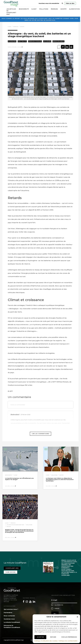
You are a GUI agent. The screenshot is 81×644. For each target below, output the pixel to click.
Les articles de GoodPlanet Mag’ (11, 12)
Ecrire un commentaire (18, 405)
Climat (34, 9)
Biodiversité (24, 9)
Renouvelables (58, 41)
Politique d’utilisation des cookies (46, 641)
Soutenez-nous (9, 619)
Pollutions (44, 9)
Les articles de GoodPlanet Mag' (16, 525)
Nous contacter (9, 616)
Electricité (22, 41)
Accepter (40, 637)
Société (63, 9)
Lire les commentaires (40, 434)
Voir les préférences (69, 637)
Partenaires (8, 613)
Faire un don (70, 3)
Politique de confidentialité (68, 641)
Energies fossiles (35, 41)
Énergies (54, 9)
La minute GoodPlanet (12, 622)
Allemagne (12, 41)
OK (55, 614)
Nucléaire (47, 41)
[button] (77, 617)
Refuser (53, 637)
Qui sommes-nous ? (11, 609)
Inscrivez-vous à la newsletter (49, 3)
